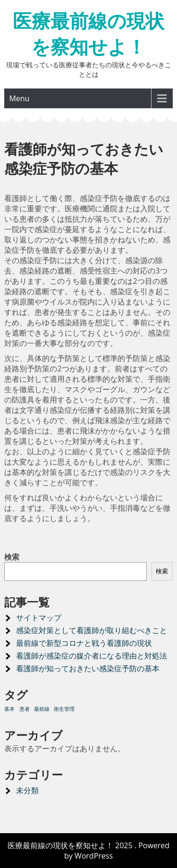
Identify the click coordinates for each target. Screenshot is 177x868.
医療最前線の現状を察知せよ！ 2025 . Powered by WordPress (88, 851)
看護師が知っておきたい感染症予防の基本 (88, 668)
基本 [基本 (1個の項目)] (9, 709)
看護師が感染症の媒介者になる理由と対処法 (92, 656)
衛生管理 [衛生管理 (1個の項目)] (64, 709)
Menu (19, 98)
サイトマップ (39, 618)
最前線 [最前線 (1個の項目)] (42, 709)
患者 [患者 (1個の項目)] (25, 709)
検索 (12, 557)
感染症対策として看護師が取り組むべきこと (92, 630)
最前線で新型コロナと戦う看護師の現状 (84, 643)
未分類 (27, 790)
